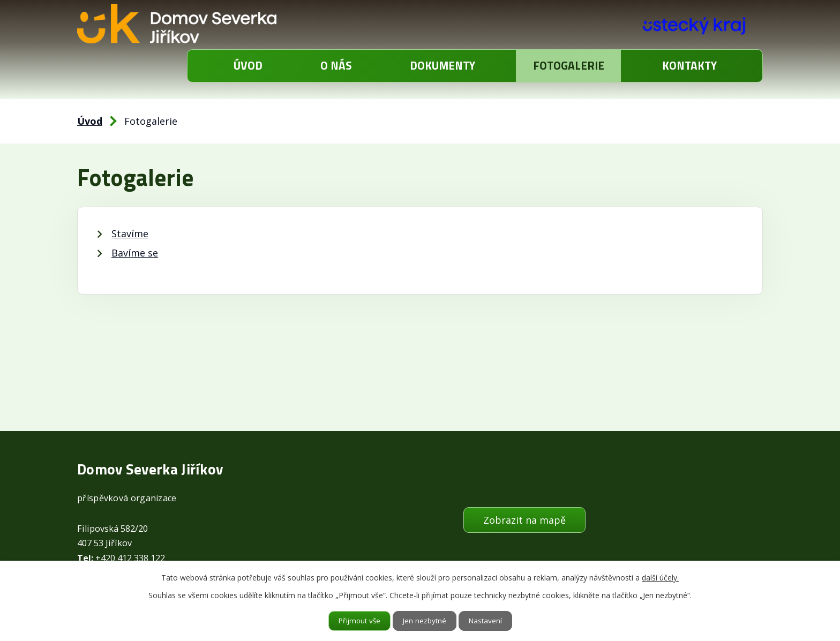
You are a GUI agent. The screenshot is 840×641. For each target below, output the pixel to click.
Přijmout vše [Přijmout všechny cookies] (358, 621)
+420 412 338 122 (130, 558)
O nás (336, 65)
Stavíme (130, 233)
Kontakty (689, 65)
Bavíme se (135, 253)
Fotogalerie (569, 65)
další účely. (660, 577)
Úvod (248, 65)
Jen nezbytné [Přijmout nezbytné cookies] (425, 621)
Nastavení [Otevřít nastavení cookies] (487, 621)
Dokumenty (442, 65)
